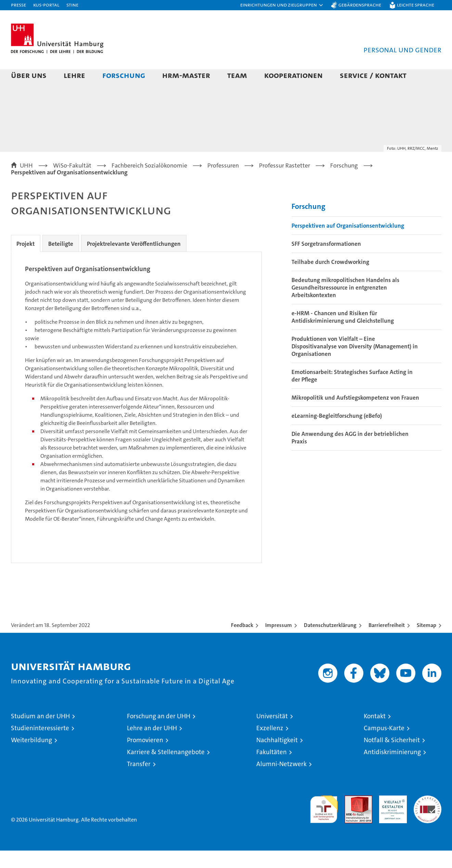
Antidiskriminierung (392, 769)
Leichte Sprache (416, 5)
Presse (18, 5)
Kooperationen (293, 75)
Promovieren (145, 757)
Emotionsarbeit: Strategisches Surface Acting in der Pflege (352, 393)
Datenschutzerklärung (330, 643)
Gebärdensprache (360, 5)
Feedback (242, 643)
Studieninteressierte (40, 745)
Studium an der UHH (40, 733)
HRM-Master (186, 75)
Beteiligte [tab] (65, 261)
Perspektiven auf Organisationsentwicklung (348, 243)
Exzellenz (270, 745)
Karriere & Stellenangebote (166, 769)
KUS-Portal (46, 5)
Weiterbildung (31, 757)
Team (237, 75)
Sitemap (427, 643)
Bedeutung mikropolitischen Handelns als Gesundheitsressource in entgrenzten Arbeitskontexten (345, 305)
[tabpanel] (136, 425)
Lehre (74, 75)
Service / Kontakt (373, 75)
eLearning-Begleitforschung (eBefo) (337, 433)
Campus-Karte (384, 745)
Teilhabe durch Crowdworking (330, 279)
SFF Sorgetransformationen (326, 261)
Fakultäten (272, 769)
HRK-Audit (391, 817)
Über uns (29, 75)
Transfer (139, 781)
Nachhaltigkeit (277, 757)
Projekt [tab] (27, 261)
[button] (282, 5)
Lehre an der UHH (152, 745)
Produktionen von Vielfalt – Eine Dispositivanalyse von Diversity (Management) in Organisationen (355, 364)
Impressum (279, 643)
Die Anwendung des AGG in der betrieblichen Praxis (350, 455)
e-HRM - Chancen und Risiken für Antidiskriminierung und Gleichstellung (343, 334)
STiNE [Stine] (72, 5)
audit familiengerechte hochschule (324, 824)
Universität (272, 733)
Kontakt (375, 733)
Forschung (124, 75)
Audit (351, 817)
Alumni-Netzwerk (281, 781)
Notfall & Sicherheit (392, 757)
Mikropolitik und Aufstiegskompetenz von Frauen (355, 415)
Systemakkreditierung (428, 817)
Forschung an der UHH (159, 733)
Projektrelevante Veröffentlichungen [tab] (141, 261)
